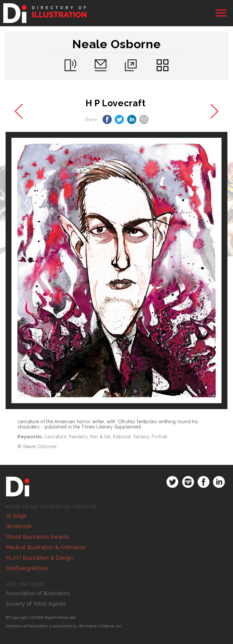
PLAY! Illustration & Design (39, 558)
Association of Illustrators (38, 593)
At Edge (16, 516)
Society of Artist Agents (36, 604)
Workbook (19, 526)
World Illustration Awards (38, 537)
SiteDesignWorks (27, 568)
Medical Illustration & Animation (46, 547)
